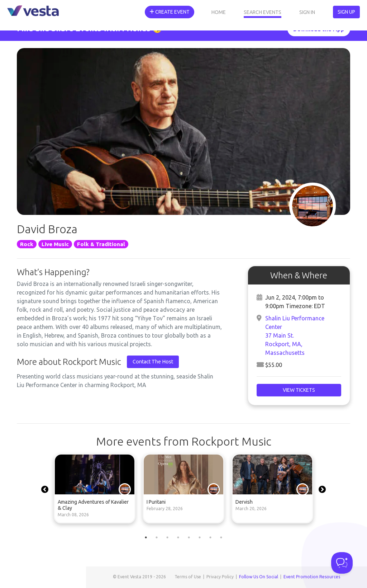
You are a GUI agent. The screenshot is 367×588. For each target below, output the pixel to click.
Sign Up (346, 12)
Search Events (263, 12)
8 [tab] (221, 537)
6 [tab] (200, 537)
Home (219, 12)
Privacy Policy (220, 577)
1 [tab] (146, 537)
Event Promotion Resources (312, 577)
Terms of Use (188, 577)
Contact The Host (153, 362)
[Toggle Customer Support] (342, 563)
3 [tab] (167, 537)
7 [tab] (210, 537)
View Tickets (299, 390)
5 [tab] (189, 537)
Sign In (307, 12)
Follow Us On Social (259, 577)
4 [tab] (178, 537)
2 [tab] (157, 537)
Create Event (170, 12)
